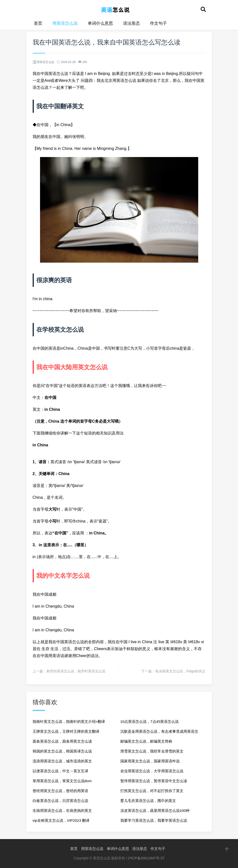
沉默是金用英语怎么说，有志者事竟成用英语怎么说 (159, 733)
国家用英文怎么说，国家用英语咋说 (150, 761)
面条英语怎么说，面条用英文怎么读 (62, 741)
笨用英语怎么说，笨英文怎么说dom (62, 781)
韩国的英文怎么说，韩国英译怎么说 (62, 751)
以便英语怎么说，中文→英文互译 (60, 771)
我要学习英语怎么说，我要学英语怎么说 (154, 820)
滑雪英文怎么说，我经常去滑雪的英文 (152, 751)
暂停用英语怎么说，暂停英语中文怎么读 (154, 781)
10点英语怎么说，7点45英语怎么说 (150, 721)
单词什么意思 (100, 23)
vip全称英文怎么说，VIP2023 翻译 (61, 820)
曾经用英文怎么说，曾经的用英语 (60, 791)
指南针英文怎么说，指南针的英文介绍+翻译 (69, 721)
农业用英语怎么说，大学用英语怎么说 (152, 771)
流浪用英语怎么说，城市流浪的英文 (62, 761)
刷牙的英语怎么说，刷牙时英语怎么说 (76, 671)
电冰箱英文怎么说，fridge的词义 (180, 671)
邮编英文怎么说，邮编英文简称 (146, 741)
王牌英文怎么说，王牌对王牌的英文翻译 (66, 731)
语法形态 (131, 23)
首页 (38, 23)
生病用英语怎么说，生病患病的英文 (62, 811)
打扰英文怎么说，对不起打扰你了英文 (152, 791)
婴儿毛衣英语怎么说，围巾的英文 (148, 801)
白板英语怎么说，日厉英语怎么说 (60, 801)
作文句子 (158, 23)
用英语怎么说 (65, 23)
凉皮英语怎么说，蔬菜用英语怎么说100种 (155, 811)
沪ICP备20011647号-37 (146, 858)
